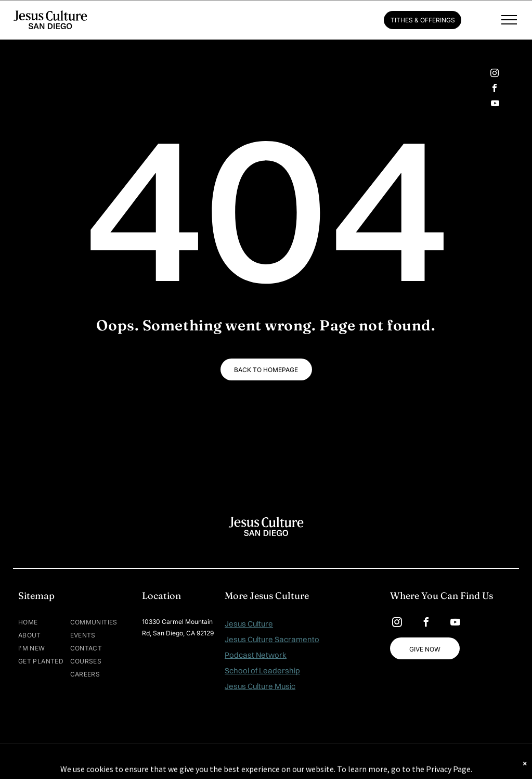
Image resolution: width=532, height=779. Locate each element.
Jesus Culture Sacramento (272, 639)
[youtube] (495, 104)
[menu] (509, 20)
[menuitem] (49, 622)
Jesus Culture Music (260, 686)
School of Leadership (262, 671)
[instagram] (495, 74)
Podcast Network (256, 655)
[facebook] (495, 89)
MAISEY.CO (299, 761)
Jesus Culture (249, 624)
